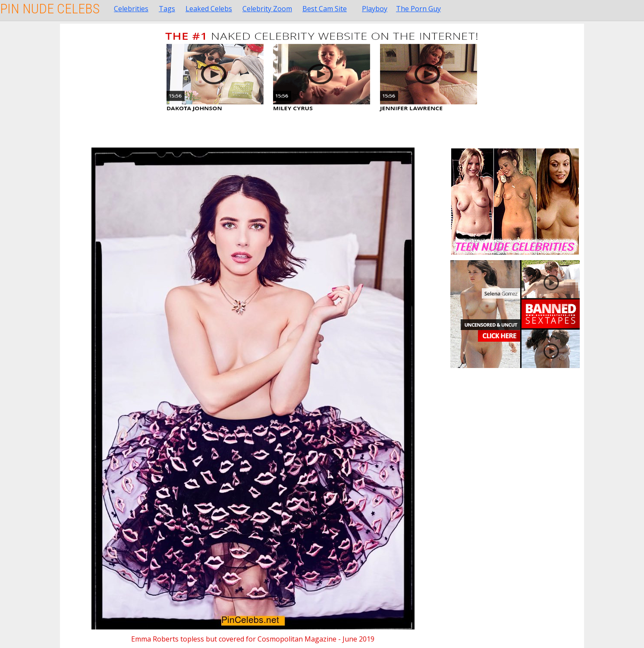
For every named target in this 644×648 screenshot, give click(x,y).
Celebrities (131, 9)
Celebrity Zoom (267, 9)
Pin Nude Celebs (50, 9)
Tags (167, 9)
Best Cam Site (325, 9)
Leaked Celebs (209, 9)
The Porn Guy (418, 9)
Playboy (375, 9)
